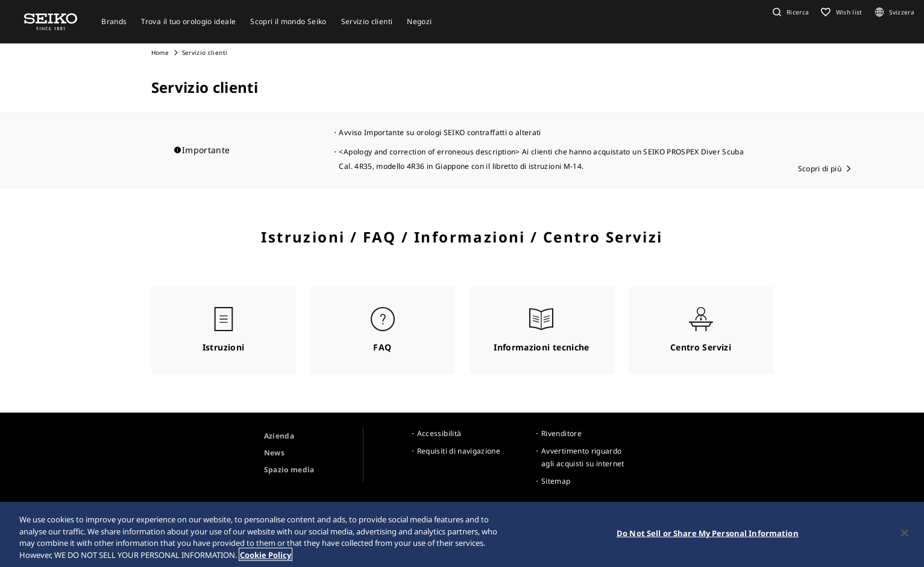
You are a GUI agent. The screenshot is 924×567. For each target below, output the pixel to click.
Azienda (279, 436)
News (274, 453)
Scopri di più (820, 169)
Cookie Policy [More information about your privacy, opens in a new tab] (266, 557)
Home (160, 52)
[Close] (905, 536)
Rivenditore (561, 433)
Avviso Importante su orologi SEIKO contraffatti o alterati (440, 132)
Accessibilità (439, 433)
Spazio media (289, 470)
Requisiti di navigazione (459, 451)
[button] (790, 12)
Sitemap (556, 481)
